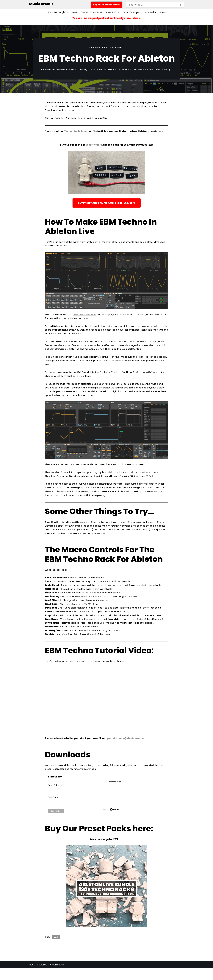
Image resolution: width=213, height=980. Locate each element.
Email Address (56, 798)
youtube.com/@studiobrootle (126, 751)
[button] (119, 12)
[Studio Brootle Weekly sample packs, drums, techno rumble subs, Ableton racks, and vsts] (41, 4)
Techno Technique (163, 70)
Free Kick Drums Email (91, 12)
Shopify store (94, 146)
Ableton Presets (60, 70)
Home (92, 48)
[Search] (151, 5)
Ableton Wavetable (97, 70)
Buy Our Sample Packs (106, 5)
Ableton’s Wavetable (87, 316)
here (163, 132)
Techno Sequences (143, 70)
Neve (32, 978)
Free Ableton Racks (123, 70)
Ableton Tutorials (78, 70)
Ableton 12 (46, 70)
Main (56, 950)
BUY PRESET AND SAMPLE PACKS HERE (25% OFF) (107, 204)
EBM (110, 70)
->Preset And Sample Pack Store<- (60, 12)
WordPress (58, 978)
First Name (53, 810)
